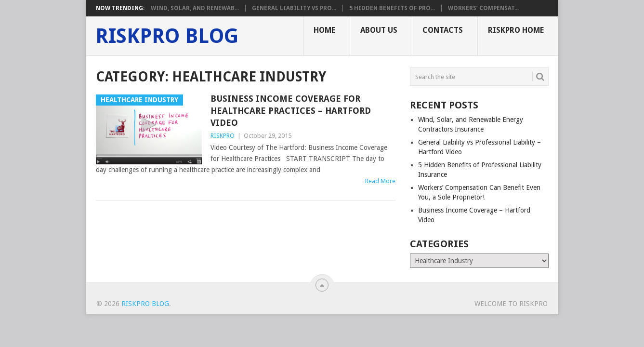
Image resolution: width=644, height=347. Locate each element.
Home (324, 30)
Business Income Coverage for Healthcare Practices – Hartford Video (291, 111)
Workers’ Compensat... (483, 8)
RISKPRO (223, 136)
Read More (380, 181)
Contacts (443, 30)
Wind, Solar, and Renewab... (195, 8)
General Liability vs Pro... (294, 8)
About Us (379, 30)
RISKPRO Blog (167, 36)
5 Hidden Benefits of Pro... (392, 8)
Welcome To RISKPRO (511, 304)
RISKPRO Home (516, 30)
